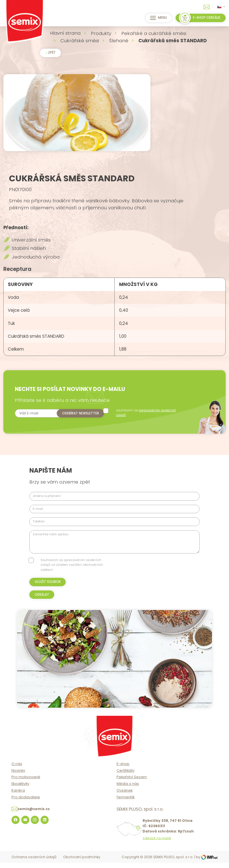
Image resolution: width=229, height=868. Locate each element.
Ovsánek (125, 796)
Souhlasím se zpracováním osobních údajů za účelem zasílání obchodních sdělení (72, 570)
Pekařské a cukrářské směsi (154, 33)
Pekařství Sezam (132, 783)
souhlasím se (147, 418)
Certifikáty (126, 776)
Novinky (18, 776)
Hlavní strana (65, 33)
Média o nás (128, 789)
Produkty (101, 33)
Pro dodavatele (26, 803)
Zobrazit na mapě (157, 844)
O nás (17, 769)
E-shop (123, 769)
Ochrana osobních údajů (34, 863)
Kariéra (18, 796)
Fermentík (126, 803)
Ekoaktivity (20, 789)
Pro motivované (26, 783)
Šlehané (119, 41)
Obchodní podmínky (82, 863)
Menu (158, 18)
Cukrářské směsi (80, 41)
